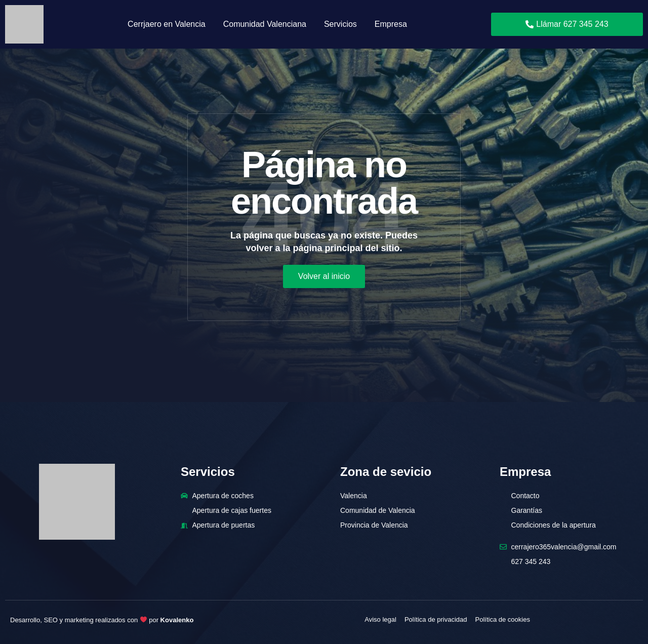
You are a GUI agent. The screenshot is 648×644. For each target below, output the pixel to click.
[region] (324, 614)
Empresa (391, 24)
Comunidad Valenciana (265, 24)
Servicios (340, 24)
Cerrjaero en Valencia (167, 24)
